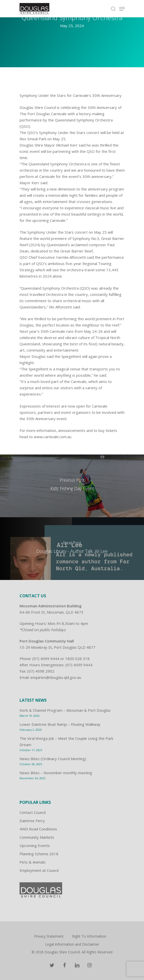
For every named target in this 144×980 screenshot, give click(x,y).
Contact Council (33, 812)
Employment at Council (39, 870)
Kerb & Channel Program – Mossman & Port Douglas (65, 710)
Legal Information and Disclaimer (72, 944)
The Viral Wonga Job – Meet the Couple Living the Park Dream (66, 741)
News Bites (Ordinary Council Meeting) (53, 759)
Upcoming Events (35, 845)
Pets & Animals (33, 862)
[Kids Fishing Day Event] (72, 486)
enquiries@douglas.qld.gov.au (56, 677)
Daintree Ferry (32, 821)
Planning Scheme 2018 (39, 854)
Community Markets (37, 837)
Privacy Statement (49, 936)
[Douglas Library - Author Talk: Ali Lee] (72, 549)
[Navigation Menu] (122, 9)
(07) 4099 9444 (46, 659)
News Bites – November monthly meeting (56, 773)
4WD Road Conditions (38, 829)
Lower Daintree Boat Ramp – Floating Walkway (60, 724)
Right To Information (89, 936)
